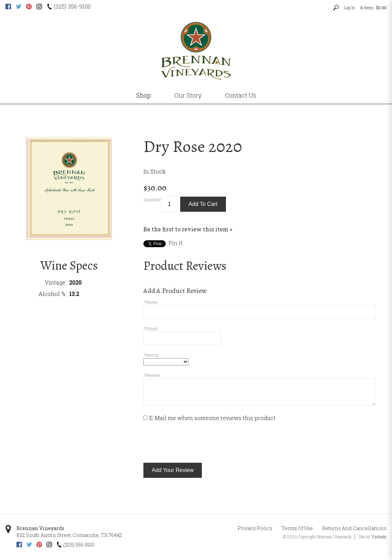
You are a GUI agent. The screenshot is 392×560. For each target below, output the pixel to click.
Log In (350, 8)
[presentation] (196, 442)
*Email (150, 328)
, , (69, 535)
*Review (152, 375)
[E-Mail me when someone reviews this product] (146, 418)
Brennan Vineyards (40, 528)
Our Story (188, 95)
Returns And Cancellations (354, 528)
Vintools (379, 537)
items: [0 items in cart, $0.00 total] (373, 8)
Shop (144, 95)
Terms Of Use (297, 528)
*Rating (151, 355)
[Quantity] (169, 204)
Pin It (176, 243)
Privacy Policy (255, 528)
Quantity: (152, 199)
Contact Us (241, 95)
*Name (150, 302)
